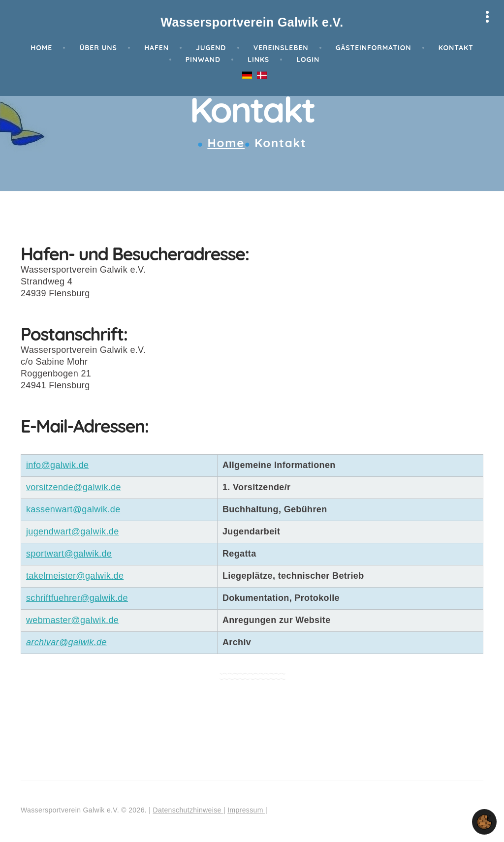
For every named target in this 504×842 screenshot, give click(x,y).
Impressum (246, 810)
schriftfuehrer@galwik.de (77, 598)
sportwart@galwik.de (69, 554)
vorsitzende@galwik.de (74, 487)
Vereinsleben (281, 48)
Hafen (157, 48)
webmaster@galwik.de (72, 620)
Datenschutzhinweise (188, 810)
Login (308, 60)
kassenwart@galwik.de (73, 509)
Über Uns (98, 48)
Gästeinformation (374, 48)
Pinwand (203, 60)
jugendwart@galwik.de (73, 531)
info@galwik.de (57, 465)
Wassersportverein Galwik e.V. (252, 22)
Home (41, 48)
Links (258, 60)
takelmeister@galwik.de (75, 576)
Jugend (211, 48)
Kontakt (456, 48)
